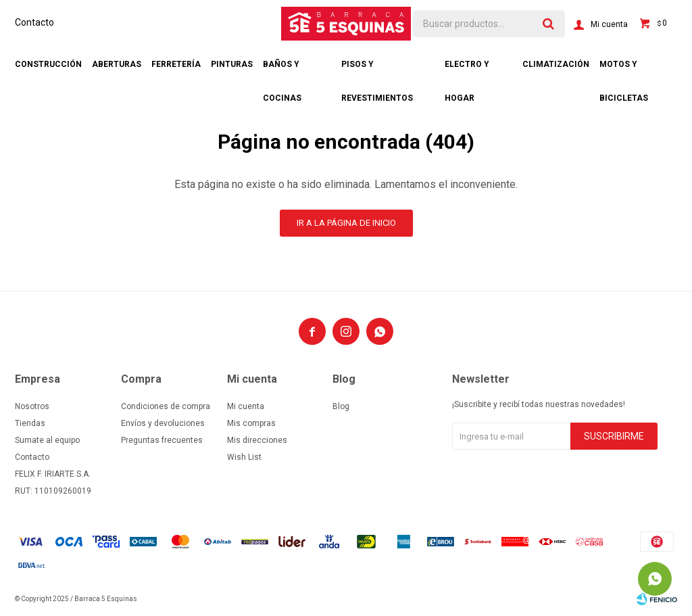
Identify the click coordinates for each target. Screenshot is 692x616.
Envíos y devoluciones (163, 423)
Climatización (556, 64)
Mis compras (251, 423)
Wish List (244, 457)
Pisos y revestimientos (377, 70)
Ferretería (176, 64)
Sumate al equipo (47, 440)
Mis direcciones (257, 440)
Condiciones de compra (166, 406)
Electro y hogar (467, 70)
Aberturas (117, 64)
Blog (341, 406)
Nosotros (32, 406)
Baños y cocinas (282, 70)
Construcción (48, 64)
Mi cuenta (246, 406)
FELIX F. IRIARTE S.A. (53, 474)
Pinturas (232, 64)
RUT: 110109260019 (53, 491)
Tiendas (30, 423)
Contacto (34, 22)
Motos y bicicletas (624, 70)
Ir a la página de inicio (346, 223)
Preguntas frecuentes (162, 440)
